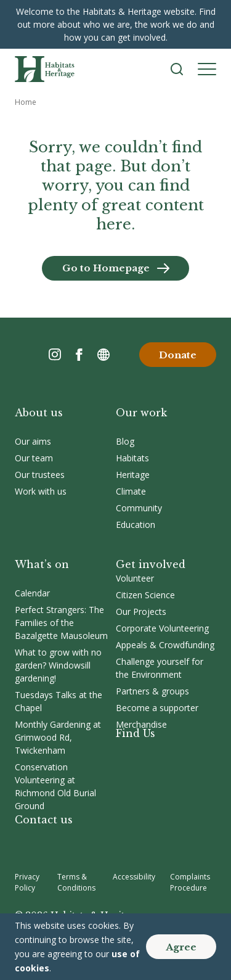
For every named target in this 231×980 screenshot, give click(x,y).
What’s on (42, 564)
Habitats (132, 458)
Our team (34, 458)
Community (139, 508)
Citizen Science (145, 595)
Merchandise (141, 724)
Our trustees (40, 475)
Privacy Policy (27, 882)
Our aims (33, 441)
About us (39, 413)
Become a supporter (157, 708)
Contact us (44, 820)
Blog (125, 441)
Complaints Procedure (190, 882)
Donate (178, 355)
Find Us (136, 733)
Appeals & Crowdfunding (165, 645)
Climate (131, 491)
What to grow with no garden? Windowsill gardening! (58, 665)
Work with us (41, 491)
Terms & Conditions (76, 882)
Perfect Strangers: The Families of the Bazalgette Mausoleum (61, 623)
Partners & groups (152, 691)
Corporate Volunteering (162, 628)
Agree (181, 947)
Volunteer (135, 578)
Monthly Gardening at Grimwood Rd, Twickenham (58, 737)
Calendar (32, 593)
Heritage (133, 475)
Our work (141, 413)
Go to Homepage (106, 268)
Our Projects (141, 611)
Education (136, 525)
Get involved (151, 564)
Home (26, 102)
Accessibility (134, 877)
